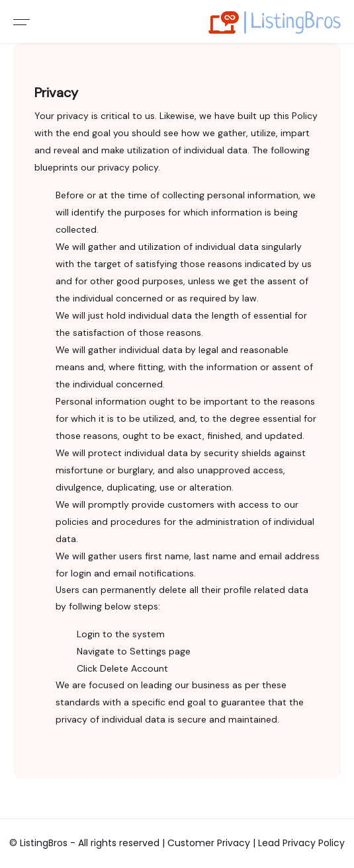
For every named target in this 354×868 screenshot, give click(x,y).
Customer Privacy (210, 843)
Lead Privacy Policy (301, 843)
